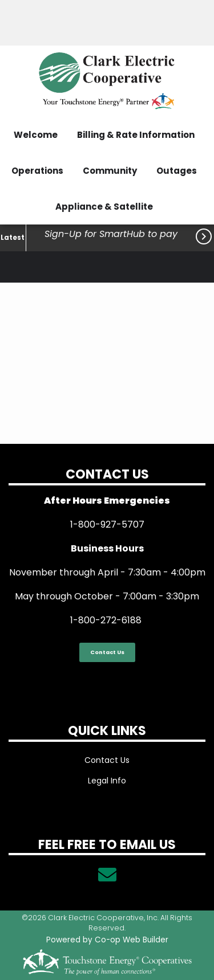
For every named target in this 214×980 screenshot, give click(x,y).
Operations (37, 171)
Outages (177, 171)
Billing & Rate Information (136, 135)
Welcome (36, 135)
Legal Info (107, 781)
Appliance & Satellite (104, 207)
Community (110, 171)
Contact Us (107, 652)
